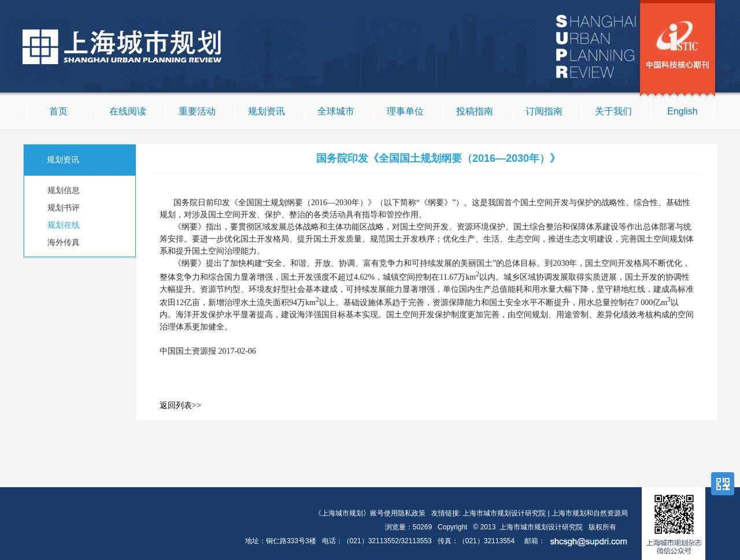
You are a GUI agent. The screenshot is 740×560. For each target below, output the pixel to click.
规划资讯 (267, 111)
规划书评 (64, 207)
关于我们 (613, 111)
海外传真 (64, 242)
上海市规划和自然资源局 (590, 513)
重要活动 (197, 111)
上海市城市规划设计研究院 (504, 513)
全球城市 (336, 111)
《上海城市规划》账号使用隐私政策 (370, 513)
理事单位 (405, 111)
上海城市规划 (133, 48)
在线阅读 (128, 111)
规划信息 (64, 190)
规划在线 (64, 225)
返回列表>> (180, 405)
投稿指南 (475, 111)
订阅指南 (544, 111)
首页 (58, 111)
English (682, 111)
